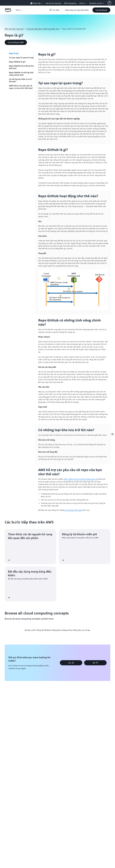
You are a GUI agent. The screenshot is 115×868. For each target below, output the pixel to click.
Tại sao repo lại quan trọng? (21, 58)
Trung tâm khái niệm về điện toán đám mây (43, 29)
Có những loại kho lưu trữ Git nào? (21, 80)
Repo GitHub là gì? (17, 62)
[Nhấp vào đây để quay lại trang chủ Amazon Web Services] (8, 11)
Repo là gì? (14, 53)
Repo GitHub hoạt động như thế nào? (22, 67)
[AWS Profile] (109, 3)
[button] (101, 10)
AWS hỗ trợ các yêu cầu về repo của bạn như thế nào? (21, 87)
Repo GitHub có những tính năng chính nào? (21, 74)
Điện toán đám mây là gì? (14, 29)
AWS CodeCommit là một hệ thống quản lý (81, 479)
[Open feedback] (112, 434)
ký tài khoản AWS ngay (74, 510)
